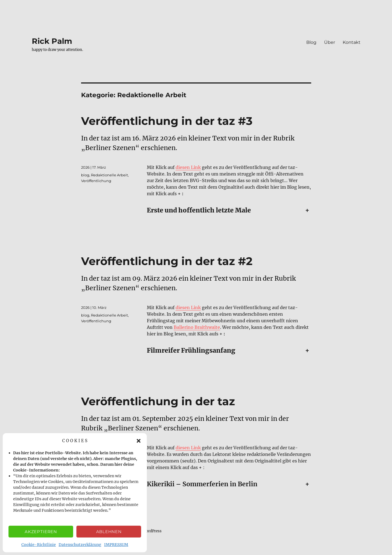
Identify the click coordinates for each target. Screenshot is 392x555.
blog (85, 175)
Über (330, 42)
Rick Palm (52, 41)
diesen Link (188, 167)
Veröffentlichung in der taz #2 (167, 261)
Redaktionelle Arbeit (109, 175)
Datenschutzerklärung (80, 545)
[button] (139, 441)
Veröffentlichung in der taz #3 (167, 121)
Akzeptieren (41, 532)
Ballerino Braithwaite (197, 327)
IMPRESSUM (116, 545)
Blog (311, 42)
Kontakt (352, 42)
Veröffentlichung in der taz (158, 401)
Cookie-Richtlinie (39, 545)
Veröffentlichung (96, 181)
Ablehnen (109, 532)
